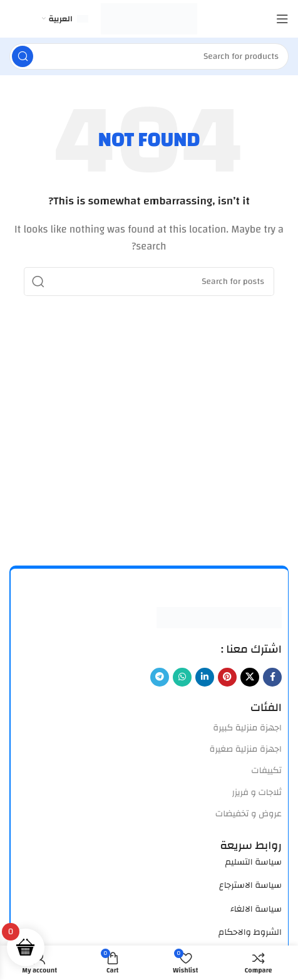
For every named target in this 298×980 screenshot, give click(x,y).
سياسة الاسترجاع (250, 885)
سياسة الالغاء (256, 909)
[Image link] (219, 617)
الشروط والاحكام (250, 932)
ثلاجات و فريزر (257, 793)
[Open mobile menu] (282, 19)
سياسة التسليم (254, 862)
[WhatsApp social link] (182, 677)
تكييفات (266, 771)
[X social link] (250, 677)
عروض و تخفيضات (249, 814)
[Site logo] (149, 18)
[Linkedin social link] (205, 677)
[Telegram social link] (160, 677)
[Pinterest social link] (227, 677)
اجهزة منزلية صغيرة (246, 749)
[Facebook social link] (272, 677)
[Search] (149, 56)
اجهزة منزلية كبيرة (247, 728)
